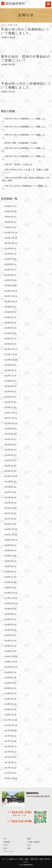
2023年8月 (9, 370)
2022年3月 (9, 460)
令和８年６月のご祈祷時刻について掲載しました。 (24, 120)
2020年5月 (9, 566)
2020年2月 (9, 582)
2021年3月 (9, 513)
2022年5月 (9, 450)
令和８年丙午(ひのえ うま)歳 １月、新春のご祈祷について (25, 171)
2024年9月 (9, 307)
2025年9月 (9, 249)
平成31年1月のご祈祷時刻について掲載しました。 (25, 31)
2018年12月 (9, 656)
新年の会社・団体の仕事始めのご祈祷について (26, 58)
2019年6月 (9, 625)
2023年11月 (9, 354)
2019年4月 (9, 635)
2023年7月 (9, 376)
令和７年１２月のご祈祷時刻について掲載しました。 (25, 187)
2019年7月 (9, 619)
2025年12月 (9, 233)
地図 (29, 848)
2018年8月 (9, 678)
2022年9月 (9, 429)
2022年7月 (9, 439)
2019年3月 (9, 641)
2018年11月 (9, 662)
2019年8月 (9, 614)
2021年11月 (9, 476)
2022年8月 (9, 434)
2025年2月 (9, 286)
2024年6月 (9, 323)
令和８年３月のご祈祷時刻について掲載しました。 (24, 150)
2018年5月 (9, 693)
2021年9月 (9, 482)
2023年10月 (9, 360)
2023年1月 (9, 407)
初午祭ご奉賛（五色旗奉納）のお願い (21, 143)
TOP (5, 839)
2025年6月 (9, 264)
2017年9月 (9, 731)
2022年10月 (9, 423)
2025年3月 (9, 280)
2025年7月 (9, 259)
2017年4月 (9, 757)
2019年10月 (9, 603)
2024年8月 (9, 312)
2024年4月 (9, 333)
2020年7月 (9, 556)
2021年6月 (9, 497)
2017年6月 (9, 746)
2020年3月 (9, 577)
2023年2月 (9, 402)
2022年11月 (9, 418)
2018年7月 (9, 683)
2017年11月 (9, 720)
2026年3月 (9, 217)
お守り (6, 845)
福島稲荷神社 (28, 865)
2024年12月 (9, 291)
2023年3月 (9, 397)
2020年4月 (9, 572)
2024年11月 (9, 296)
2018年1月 (9, 715)
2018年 (10, 25)
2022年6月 (9, 444)
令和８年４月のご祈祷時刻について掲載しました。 (24, 136)
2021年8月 (9, 487)
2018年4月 (9, 699)
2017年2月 (9, 768)
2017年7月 (9, 741)
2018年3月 (9, 704)
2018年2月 (9, 709)
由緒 (29, 839)
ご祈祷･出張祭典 (33, 842)
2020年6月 (9, 561)
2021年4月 (9, 508)
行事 (5, 848)
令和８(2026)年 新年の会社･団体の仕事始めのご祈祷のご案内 (26, 179)
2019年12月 (9, 593)
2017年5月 (9, 752)
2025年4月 (9, 275)
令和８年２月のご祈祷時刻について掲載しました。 (24, 158)
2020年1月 (9, 588)
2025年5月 (9, 270)
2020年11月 (9, 535)
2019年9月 (9, 609)
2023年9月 (9, 365)
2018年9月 (9, 672)
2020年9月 (9, 545)
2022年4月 (9, 455)
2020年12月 (9, 529)
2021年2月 (9, 519)
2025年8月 (9, 254)
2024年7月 (9, 317)
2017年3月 (9, 762)
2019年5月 (9, 630)
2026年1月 (9, 227)
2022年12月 (9, 413)
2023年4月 (9, 392)
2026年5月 (9, 206)
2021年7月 (9, 492)
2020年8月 (9, 550)
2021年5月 (9, 503)
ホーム (3, 25)
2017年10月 (9, 725)
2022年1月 (9, 471)
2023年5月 (9, 386)
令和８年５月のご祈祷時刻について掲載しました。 (24, 128)
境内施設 (7, 842)
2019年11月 (9, 598)
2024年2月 (9, 344)
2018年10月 (9, 667)
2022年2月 (9, 466)
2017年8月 (9, 736)
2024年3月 (9, 339)
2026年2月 (9, 222)
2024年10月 (9, 302)
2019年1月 (9, 651)
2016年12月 (9, 778)
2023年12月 (9, 349)
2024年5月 (9, 328)
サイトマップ (8, 852)
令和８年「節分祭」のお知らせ (18, 164)
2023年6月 (9, 381)
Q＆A (29, 845)
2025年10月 (9, 243)
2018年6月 (9, 688)
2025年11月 (9, 238)
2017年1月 (9, 773)
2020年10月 (9, 540)
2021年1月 (9, 524)
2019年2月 (9, 646)
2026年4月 (9, 211)
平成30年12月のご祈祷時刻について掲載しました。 (26, 86)
